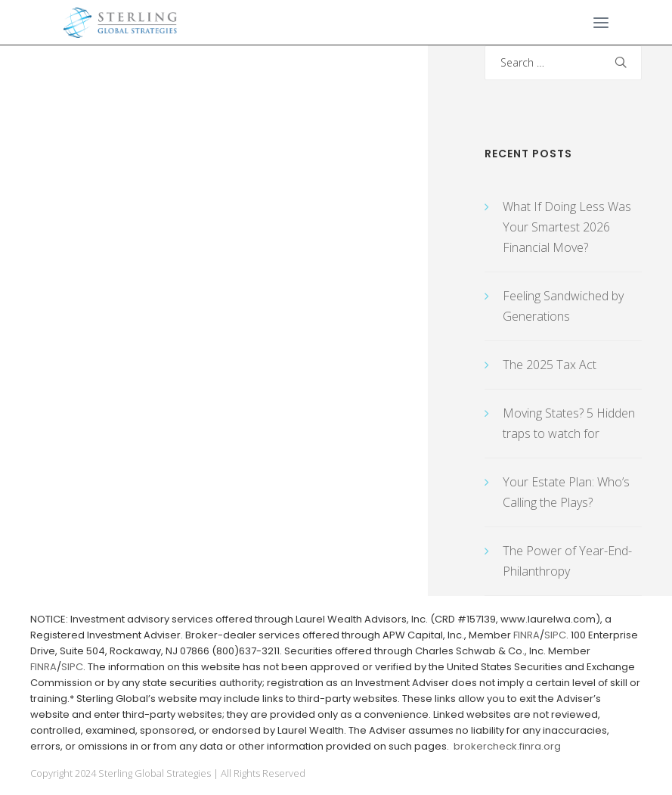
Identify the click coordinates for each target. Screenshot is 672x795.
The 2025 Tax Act (550, 365)
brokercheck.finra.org (507, 746)
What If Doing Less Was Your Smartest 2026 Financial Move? (567, 227)
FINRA (526, 635)
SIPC (555, 635)
